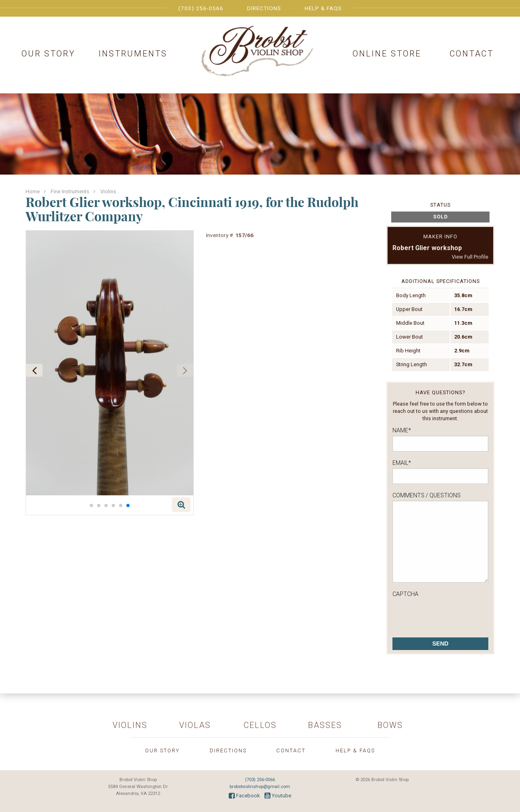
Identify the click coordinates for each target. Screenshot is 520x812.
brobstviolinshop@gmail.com (260, 787)
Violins (108, 191)
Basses (325, 725)
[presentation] (454, 615)
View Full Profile (470, 257)
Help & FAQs (323, 8)
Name (402, 430)
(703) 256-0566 (201, 8)
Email (402, 463)
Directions (264, 8)
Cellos (260, 725)
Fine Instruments (70, 191)
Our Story (48, 54)
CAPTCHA (405, 594)
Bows (390, 725)
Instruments (133, 54)
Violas (195, 725)
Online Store (387, 54)
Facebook (244, 796)
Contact (472, 54)
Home (33, 191)
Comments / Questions (427, 495)
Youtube (278, 796)
